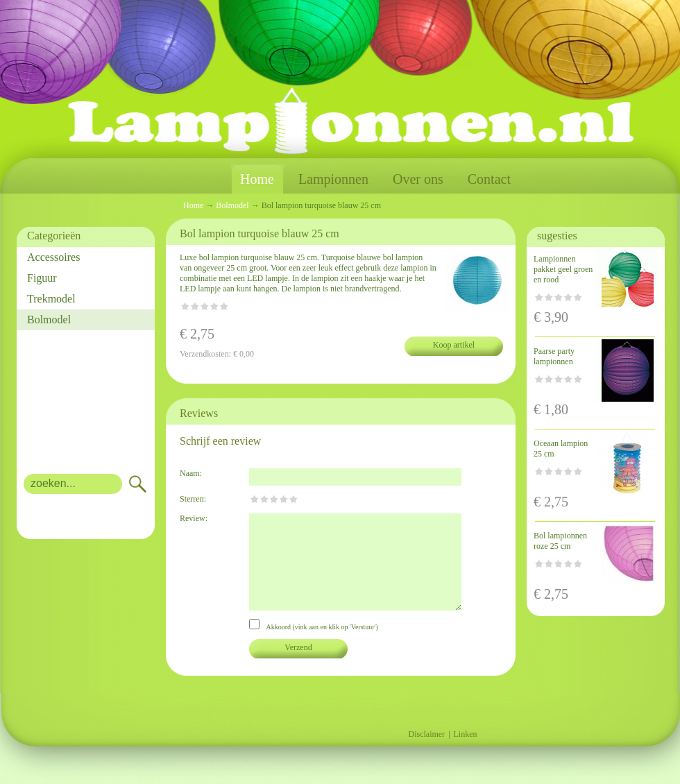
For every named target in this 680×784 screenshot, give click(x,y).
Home (257, 179)
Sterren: (193, 499)
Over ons (418, 179)
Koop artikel (454, 345)
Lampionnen (333, 179)
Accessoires (53, 257)
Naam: (191, 473)
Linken (466, 734)
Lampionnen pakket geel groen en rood (563, 269)
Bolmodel (49, 319)
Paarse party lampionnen (554, 356)
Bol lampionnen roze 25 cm (560, 541)
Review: (194, 518)
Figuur (42, 278)
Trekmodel (51, 299)
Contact (489, 179)
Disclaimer (426, 734)
